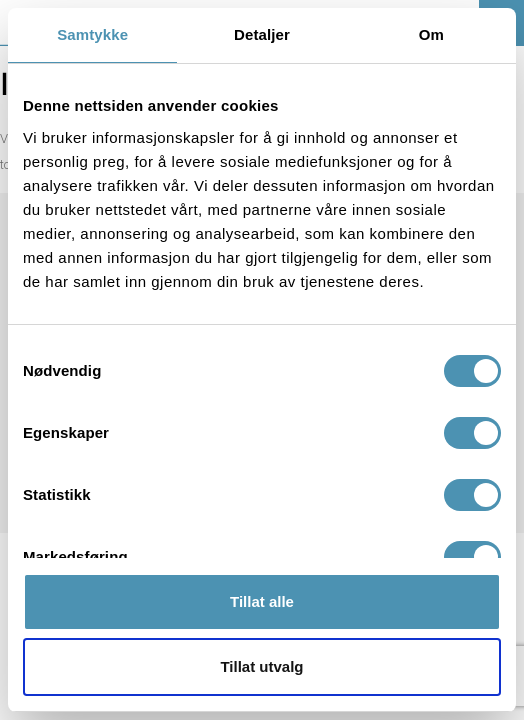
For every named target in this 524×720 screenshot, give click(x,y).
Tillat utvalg (261, 666)
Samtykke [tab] (92, 34)
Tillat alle (262, 601)
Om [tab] (431, 34)
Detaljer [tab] (262, 34)
